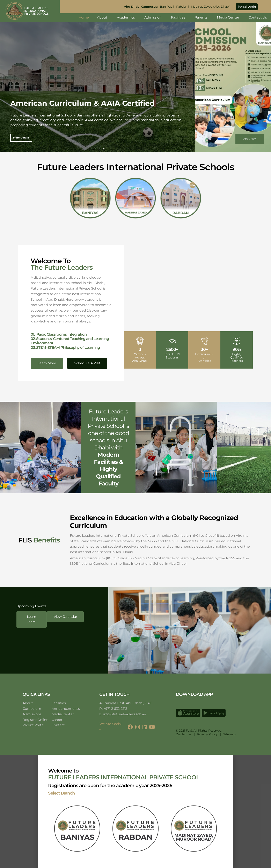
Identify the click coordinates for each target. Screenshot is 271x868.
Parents (202, 17)
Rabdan (182, 7)
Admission (154, 17)
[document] (135, 811)
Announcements (66, 709)
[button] (247, 7)
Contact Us (258, 17)
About (103, 17)
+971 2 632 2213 (115, 709)
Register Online (35, 720)
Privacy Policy (207, 734)
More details (21, 138)
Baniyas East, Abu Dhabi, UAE (128, 703)
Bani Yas (166, 7)
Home (84, 17)
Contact (58, 725)
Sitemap (229, 734)
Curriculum (32, 709)
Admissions (32, 714)
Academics (126, 17)
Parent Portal (33, 725)
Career (57, 720)
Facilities (179, 17)
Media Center (229, 17)
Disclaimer (184, 734)
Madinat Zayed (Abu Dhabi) (211, 7)
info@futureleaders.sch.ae (125, 714)
